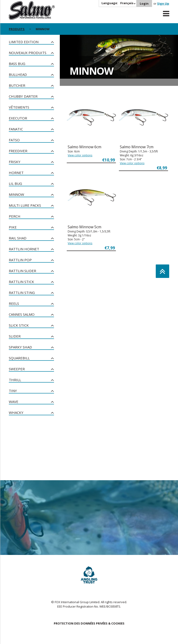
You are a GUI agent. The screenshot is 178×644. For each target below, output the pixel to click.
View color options (80, 155)
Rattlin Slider (22, 271)
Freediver (18, 151)
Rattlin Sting (22, 293)
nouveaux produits (28, 53)
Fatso (14, 140)
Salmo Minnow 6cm (84, 147)
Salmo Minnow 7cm (137, 147)
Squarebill (19, 358)
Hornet (16, 173)
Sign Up (163, 3)
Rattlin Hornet (24, 249)
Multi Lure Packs (25, 205)
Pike (13, 227)
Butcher (17, 85)
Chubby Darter (23, 96)
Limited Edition (24, 42)
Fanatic (16, 129)
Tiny (13, 391)
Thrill (15, 380)
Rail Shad (18, 238)
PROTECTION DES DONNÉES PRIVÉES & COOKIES (89, 623)
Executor (18, 118)
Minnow (16, 194)
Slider (15, 336)
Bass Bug (17, 64)
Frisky (15, 162)
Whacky (16, 412)
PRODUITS (17, 29)
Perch (15, 216)
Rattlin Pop (20, 260)
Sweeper (17, 369)
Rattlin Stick (21, 282)
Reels (14, 303)
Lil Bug (15, 184)
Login (144, 3)
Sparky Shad (20, 347)
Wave (14, 402)
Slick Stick (19, 325)
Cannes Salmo (22, 314)
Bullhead (18, 74)
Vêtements (19, 107)
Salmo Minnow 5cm (84, 227)
